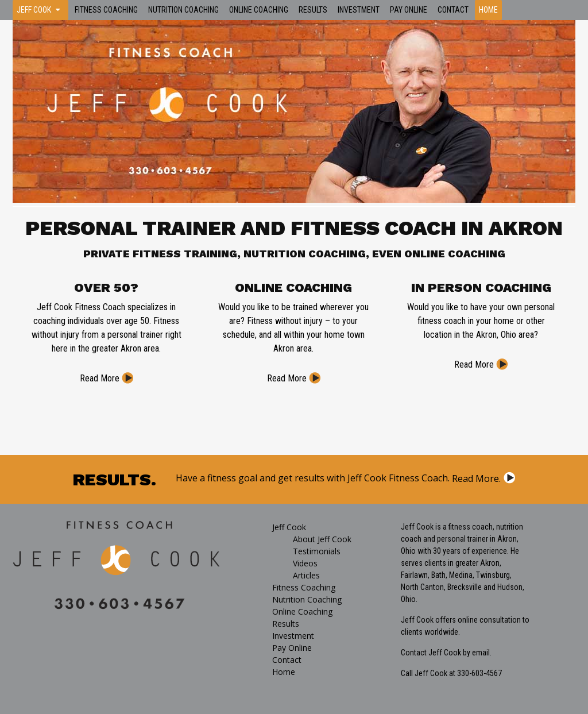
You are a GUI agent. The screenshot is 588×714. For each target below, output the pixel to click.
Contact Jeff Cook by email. (446, 653)
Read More (100, 378)
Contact (453, 10)
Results (313, 10)
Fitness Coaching (106, 10)
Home (488, 10)
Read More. (476, 478)
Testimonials (317, 551)
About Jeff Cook (322, 539)
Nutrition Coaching (183, 10)
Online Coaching (259, 10)
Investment (359, 10)
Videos (305, 563)
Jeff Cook (34, 10)
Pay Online (409, 10)
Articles (306, 575)
